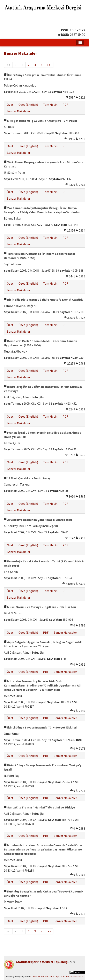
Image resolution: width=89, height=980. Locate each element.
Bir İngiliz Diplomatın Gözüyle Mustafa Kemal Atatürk (43, 299)
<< (8, 65)
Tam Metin (50, 105)
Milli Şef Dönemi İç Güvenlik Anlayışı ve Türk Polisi (40, 121)
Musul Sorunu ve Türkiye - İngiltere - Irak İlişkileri (40, 607)
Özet (10, 105)
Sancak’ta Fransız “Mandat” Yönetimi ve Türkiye (39, 807)
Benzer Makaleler (19, 111)
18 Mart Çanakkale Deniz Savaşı (28, 478)
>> (49, 65)
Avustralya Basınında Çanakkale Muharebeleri (38, 520)
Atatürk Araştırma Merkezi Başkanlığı (42, 962)
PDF (65, 105)
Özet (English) (28, 105)
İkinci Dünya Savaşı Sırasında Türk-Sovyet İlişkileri (41, 727)
